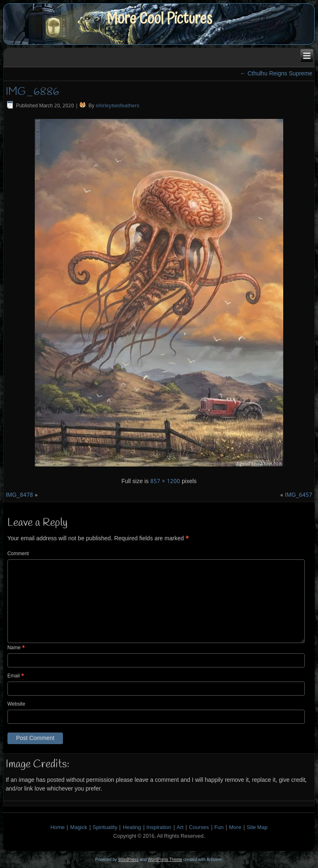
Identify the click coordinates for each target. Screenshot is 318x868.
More (235, 828)
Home (58, 828)
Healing (132, 828)
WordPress (128, 860)
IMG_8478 (19, 495)
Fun (219, 828)
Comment (18, 554)
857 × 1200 (165, 481)
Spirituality (105, 828)
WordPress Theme (165, 860)
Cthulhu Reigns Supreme (276, 74)
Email (16, 676)
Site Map (257, 828)
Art (180, 828)
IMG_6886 (33, 92)
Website (16, 704)
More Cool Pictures (159, 19)
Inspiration (159, 828)
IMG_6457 (299, 495)
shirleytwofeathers (118, 106)
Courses (199, 828)
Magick (78, 828)
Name (16, 648)
